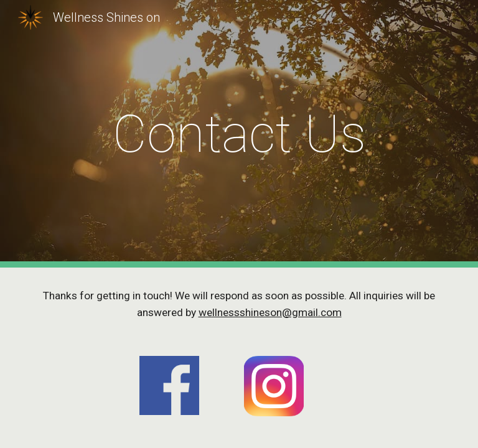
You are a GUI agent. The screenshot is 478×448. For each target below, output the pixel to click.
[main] (239, 134)
